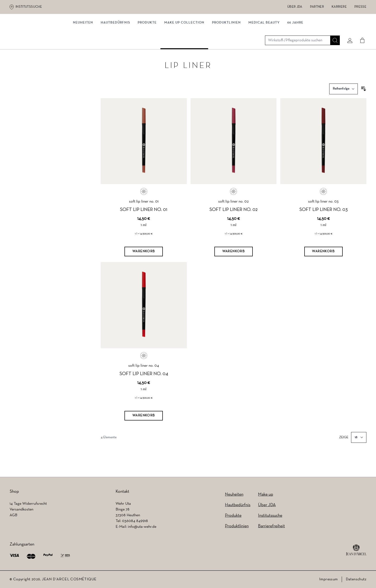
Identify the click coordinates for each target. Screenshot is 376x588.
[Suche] (333, 30)
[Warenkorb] (144, 261)
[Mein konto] (348, 30)
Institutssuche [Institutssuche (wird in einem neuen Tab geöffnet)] (29, 7)
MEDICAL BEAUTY (264, 50)
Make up (266, 495)
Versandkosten (21, 510)
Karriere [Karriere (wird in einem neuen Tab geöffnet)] (339, 7)
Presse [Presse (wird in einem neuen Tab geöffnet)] (360, 7)
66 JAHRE (295, 50)
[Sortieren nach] (344, 98)
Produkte (147, 50)
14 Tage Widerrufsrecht (28, 504)
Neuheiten (234, 495)
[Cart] (360, 30)
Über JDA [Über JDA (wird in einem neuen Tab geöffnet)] (295, 7)
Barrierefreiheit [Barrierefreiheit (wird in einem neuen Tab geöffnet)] (271, 526)
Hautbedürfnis (115, 50)
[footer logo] (356, 550)
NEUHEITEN (83, 50)
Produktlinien (226, 50)
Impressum (329, 579)
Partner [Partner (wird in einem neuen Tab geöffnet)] (317, 7)
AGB (13, 515)
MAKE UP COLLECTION (184, 50)
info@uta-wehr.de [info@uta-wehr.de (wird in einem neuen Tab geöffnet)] (142, 527)
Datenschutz (356, 579)
